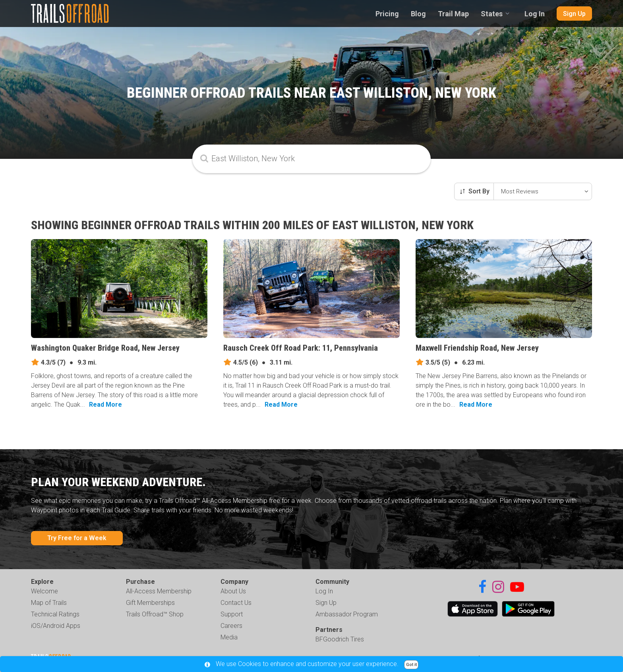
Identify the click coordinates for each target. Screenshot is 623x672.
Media (229, 637)
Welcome (44, 591)
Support (232, 614)
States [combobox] (492, 14)
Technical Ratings (55, 614)
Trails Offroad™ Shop (155, 614)
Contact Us (236, 603)
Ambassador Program (347, 614)
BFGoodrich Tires (340, 639)
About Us (233, 591)
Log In (535, 14)
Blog (418, 14)
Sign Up (574, 14)
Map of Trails (49, 603)
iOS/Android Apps (56, 626)
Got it (411, 665)
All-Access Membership (159, 591)
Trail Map (453, 14)
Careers (231, 626)
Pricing (387, 14)
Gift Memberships (150, 603)
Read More (105, 405)
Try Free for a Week (77, 538)
